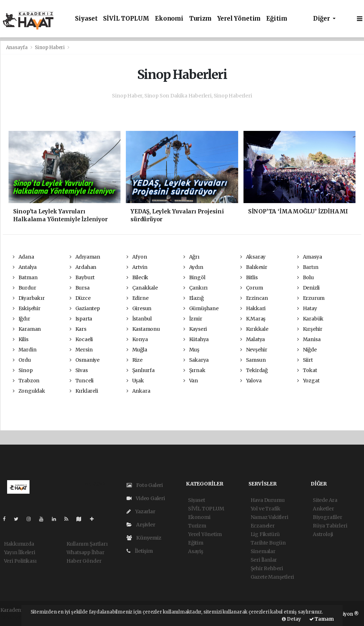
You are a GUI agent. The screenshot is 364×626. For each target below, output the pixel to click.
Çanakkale (142, 288)
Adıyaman (85, 257)
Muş (191, 350)
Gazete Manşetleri (272, 577)
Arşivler (141, 525)
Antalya (25, 267)
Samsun (253, 360)
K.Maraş (253, 319)
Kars (78, 329)
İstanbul (139, 319)
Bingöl (194, 277)
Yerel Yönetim (239, 19)
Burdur (24, 288)
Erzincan (254, 298)
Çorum (252, 288)
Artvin (137, 267)
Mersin (81, 350)
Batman (25, 277)
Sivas (79, 370)
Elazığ (193, 298)
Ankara (138, 391)
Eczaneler (263, 526)
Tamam (322, 619)
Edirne (137, 298)
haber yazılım (17, 617)
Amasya (309, 257)
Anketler (323, 509)
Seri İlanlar (264, 560)
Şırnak (194, 370)
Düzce (80, 298)
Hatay (307, 308)
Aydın (193, 267)
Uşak (135, 381)
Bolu (306, 277)
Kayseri (195, 329)
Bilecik (137, 277)
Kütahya (196, 339)
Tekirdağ (254, 370)
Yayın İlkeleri (20, 552)
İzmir (193, 319)
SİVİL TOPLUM (126, 19)
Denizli (308, 288)
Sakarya (196, 360)
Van (191, 381)
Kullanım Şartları (87, 544)
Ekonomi (169, 19)
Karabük (310, 319)
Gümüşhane (201, 308)
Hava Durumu (268, 500)
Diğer (322, 19)
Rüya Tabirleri (330, 526)
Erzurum (311, 298)
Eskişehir (27, 308)
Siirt (305, 360)
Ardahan (83, 267)
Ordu (22, 360)
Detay (291, 619)
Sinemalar (263, 551)
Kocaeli (81, 339)
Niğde (307, 350)
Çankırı (196, 288)
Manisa (309, 339)
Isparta (81, 319)
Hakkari (253, 308)
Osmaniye (85, 360)
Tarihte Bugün (268, 543)
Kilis (21, 339)
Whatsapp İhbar (85, 552)
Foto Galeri (145, 485)
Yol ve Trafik (266, 509)
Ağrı (191, 257)
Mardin (25, 350)
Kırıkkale (254, 329)
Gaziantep (85, 308)
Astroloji (323, 534)
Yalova (251, 381)
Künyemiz (144, 538)
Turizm (200, 19)
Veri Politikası (20, 561)
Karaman (27, 329)
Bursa (80, 288)
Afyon (137, 257)
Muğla (137, 350)
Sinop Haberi (50, 47)
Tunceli (82, 381)
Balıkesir (254, 267)
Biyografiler (328, 517)
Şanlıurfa (141, 370)
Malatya (253, 339)
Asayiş (196, 551)
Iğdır (22, 319)
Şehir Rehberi (267, 568)
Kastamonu (143, 329)
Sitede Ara (325, 500)
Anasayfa (17, 47)
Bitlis (249, 277)
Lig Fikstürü (265, 534)
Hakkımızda (19, 544)
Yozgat (308, 381)
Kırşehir (310, 329)
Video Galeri (146, 498)
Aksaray (253, 257)
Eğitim (277, 19)
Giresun (139, 308)
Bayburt (82, 277)
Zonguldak (29, 391)
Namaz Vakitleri (269, 517)
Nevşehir (254, 350)
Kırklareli (84, 391)
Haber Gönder (84, 561)
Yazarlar (141, 511)
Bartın (308, 267)
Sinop (23, 370)
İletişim (140, 551)
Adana (23, 257)
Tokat (307, 370)
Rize (135, 360)
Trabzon (26, 381)
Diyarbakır (29, 298)
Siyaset (86, 19)
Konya (137, 339)
